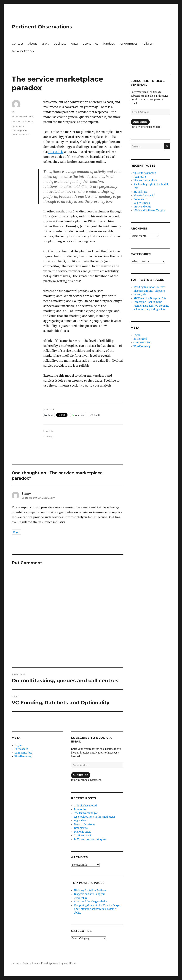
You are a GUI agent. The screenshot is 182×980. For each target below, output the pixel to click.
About (33, 44)
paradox (16, 134)
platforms (29, 122)
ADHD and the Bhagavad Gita (91, 902)
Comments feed (23, 753)
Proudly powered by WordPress (59, 963)
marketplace (19, 130)
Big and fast (81, 821)
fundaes (109, 44)
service (26, 134)
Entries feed (21, 749)
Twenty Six (80, 898)
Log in (18, 745)
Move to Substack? (85, 824)
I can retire (80, 809)
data (74, 44)
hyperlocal (18, 126)
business (60, 44)
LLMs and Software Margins (90, 839)
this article (56, 152)
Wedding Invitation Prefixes (90, 890)
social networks (23, 51)
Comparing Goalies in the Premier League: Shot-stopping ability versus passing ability (98, 909)
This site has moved (85, 806)
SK (13, 112)
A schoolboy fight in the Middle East (95, 817)
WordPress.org (23, 756)
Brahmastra (81, 828)
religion (148, 44)
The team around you (86, 813)
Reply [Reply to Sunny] (16, 532)
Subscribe (81, 775)
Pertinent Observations (42, 27)
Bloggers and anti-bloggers (90, 894)
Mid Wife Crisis (83, 832)
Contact (18, 44)
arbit (45, 44)
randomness (129, 44)
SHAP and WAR (83, 835)
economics (90, 44)
